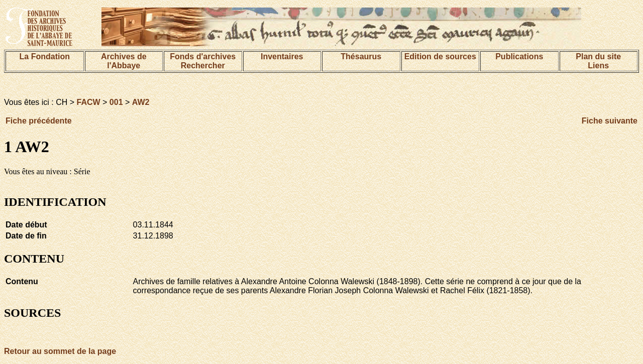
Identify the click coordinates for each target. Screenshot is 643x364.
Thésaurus (361, 56)
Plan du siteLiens (598, 61)
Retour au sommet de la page (60, 351)
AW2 (141, 102)
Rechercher (203, 66)
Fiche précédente (39, 121)
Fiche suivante (610, 121)
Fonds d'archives (203, 56)
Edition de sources (440, 56)
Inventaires (282, 56)
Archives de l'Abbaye (124, 61)
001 (116, 102)
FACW (89, 102)
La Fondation (45, 56)
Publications (519, 56)
